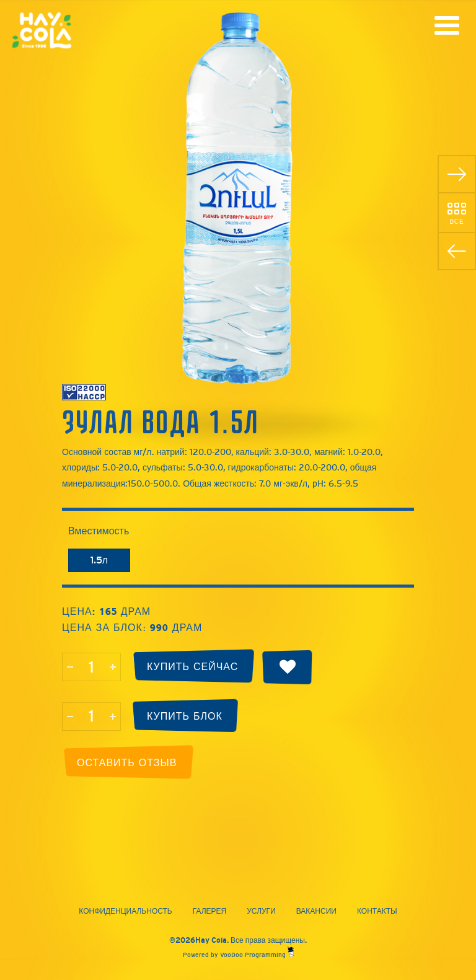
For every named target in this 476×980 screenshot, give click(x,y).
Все (456, 221)
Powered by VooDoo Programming (238, 955)
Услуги (261, 911)
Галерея (210, 911)
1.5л (99, 560)
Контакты (377, 911)
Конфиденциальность (125, 911)
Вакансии (316, 911)
